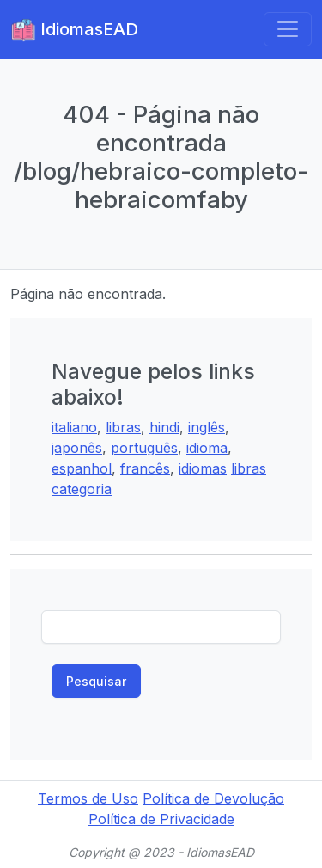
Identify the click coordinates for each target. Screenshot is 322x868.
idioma (207, 448)
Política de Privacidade (161, 819)
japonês (77, 448)
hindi (164, 427)
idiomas (203, 468)
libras (123, 427)
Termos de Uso (88, 798)
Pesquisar (96, 681)
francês (145, 468)
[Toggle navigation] (288, 29)
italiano (74, 427)
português (144, 448)
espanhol (82, 468)
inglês (207, 427)
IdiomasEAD (74, 30)
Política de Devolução (213, 798)
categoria (82, 489)
